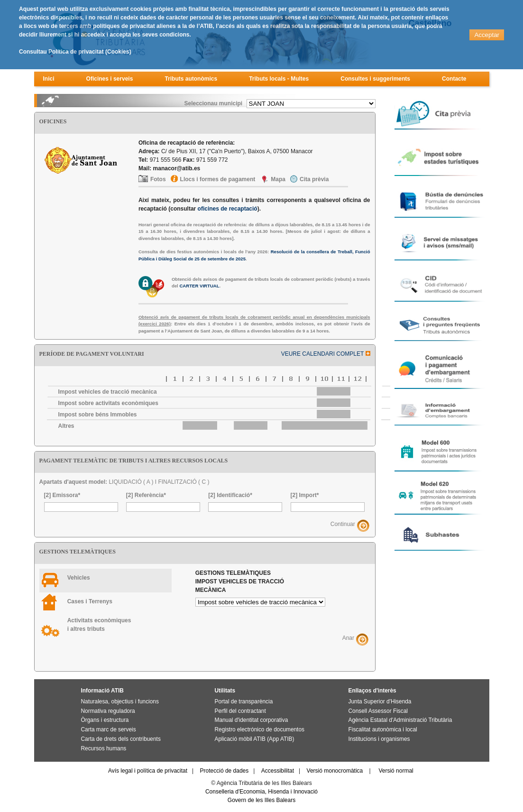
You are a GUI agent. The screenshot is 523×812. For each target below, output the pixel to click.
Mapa (278, 179)
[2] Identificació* (230, 495)
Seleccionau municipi (213, 103)
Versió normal (396, 771)
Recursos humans (104, 748)
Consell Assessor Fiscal (378, 711)
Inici (49, 79)
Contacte (454, 79)
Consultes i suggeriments (375, 79)
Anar (348, 638)
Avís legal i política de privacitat (148, 771)
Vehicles (79, 578)
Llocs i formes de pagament (218, 179)
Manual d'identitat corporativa (252, 720)
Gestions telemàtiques (240, 581)
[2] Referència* (146, 495)
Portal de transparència (244, 701)
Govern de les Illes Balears (261, 800)
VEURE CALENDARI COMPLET (326, 354)
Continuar (343, 524)
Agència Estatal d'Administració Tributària (400, 720)
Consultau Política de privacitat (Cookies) (75, 52)
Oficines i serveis (110, 79)
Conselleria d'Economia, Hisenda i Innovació (261, 792)
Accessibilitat (278, 771)
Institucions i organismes (379, 739)
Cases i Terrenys (90, 601)
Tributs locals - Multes (279, 79)
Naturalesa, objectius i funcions (120, 701)
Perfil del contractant (240, 711)
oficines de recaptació (228, 209)
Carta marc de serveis (109, 729)
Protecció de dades (225, 771)
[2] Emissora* (62, 495)
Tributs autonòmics (191, 79)
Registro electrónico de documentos (260, 729)
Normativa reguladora (108, 711)
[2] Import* (305, 495)
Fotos (158, 179)
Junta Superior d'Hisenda (380, 701)
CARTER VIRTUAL (199, 286)
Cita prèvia (314, 179)
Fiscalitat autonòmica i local (383, 729)
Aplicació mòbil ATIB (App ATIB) (255, 739)
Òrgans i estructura (105, 720)
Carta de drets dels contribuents (121, 739)
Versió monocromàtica (335, 771)
